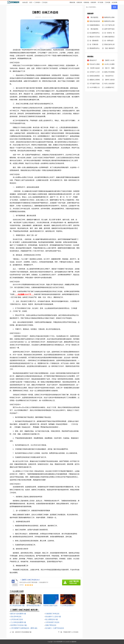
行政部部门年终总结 (52, 614)
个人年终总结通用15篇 (18, 622)
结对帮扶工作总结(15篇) (19, 625)
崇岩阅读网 (59, 642)
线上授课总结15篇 (52, 619)
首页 (31, 3)
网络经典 (72, 2)
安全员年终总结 (16, 617)
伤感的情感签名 (95, 25)
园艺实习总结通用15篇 (18, 614)
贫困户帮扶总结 (51, 625)
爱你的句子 (93, 60)
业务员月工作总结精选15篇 (23, 632)
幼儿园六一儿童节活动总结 (55, 628)
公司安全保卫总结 (17, 619)
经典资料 (93, 2)
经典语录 (79, 2)
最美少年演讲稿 (109, 72)
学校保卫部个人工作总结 (71, 632)
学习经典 (100, 2)
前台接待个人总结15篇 (53, 617)
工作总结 (45, 3)
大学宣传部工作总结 (52, 622)
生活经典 (115, 2)
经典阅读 (86, 2)
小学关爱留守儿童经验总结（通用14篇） (24, 628)
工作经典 (37, 3)
